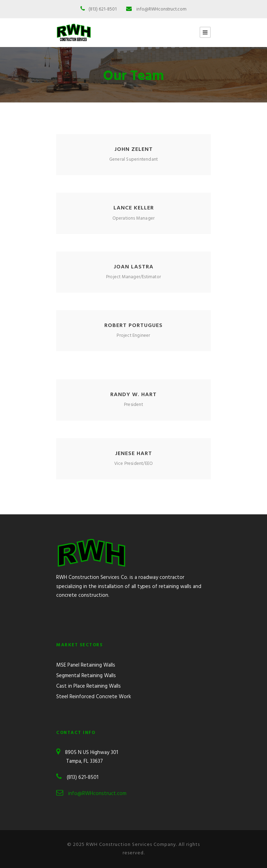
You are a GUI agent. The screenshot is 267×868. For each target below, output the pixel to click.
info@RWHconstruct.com (161, 9)
